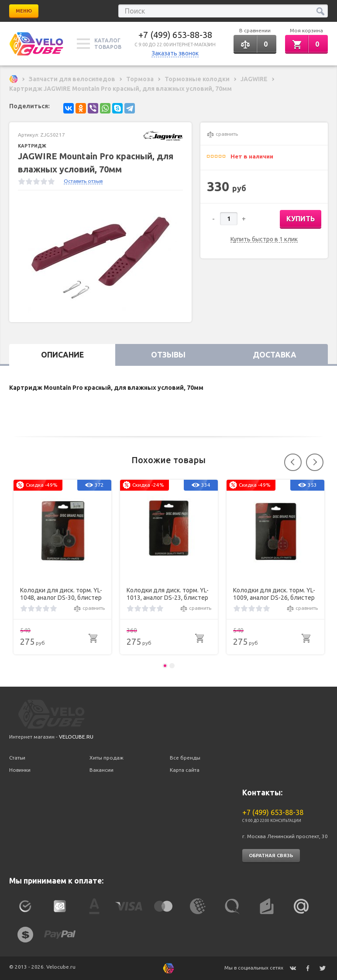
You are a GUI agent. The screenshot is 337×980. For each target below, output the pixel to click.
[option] (100, 256)
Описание (62, 355)
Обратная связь (271, 856)
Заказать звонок (175, 53)
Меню (24, 11)
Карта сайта (185, 770)
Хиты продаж (107, 758)
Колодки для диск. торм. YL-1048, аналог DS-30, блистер (61, 594)
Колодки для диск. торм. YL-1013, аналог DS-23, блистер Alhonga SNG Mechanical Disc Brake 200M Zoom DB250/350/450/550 (168, 594)
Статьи (17, 758)
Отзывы (168, 355)
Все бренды (185, 758)
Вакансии (101, 770)
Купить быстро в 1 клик (264, 239)
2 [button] (172, 666)
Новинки (20, 770)
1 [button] (165, 666)
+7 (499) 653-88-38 (175, 35)
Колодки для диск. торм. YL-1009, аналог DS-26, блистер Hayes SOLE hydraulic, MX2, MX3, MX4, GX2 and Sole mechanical (274, 594)
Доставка (275, 355)
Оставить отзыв (83, 181)
